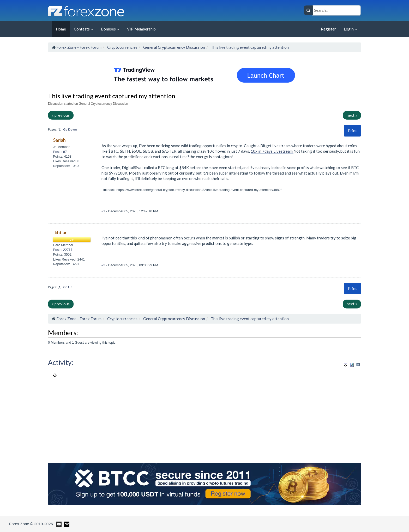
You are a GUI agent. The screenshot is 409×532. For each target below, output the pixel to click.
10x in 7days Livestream (272, 151)
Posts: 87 (60, 152)
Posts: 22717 (63, 250)
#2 (104, 265)
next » (352, 115)
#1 (104, 211)
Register (328, 29)
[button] (352, 131)
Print (352, 131)
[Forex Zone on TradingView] (66, 524)
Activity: (61, 362)
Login (350, 29)
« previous (61, 115)
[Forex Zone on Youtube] (58, 524)
